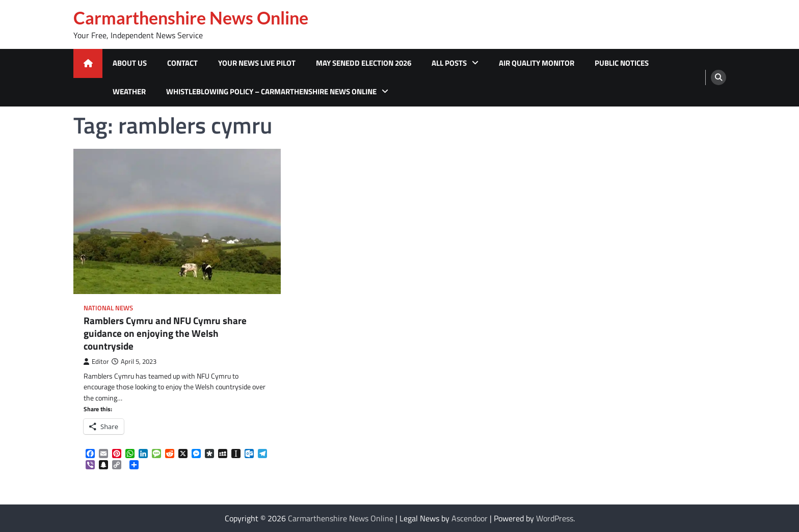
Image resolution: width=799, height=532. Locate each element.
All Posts (449, 63)
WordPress (555, 518)
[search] (718, 77)
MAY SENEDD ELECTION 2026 (364, 63)
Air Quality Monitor (537, 63)
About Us (130, 63)
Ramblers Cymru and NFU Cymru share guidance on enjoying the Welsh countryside (165, 333)
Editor (96, 362)
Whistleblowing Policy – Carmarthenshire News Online (271, 91)
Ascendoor (470, 518)
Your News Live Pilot (257, 63)
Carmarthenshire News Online (191, 18)
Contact (182, 63)
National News (108, 308)
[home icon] (88, 63)
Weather (129, 91)
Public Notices (622, 63)
